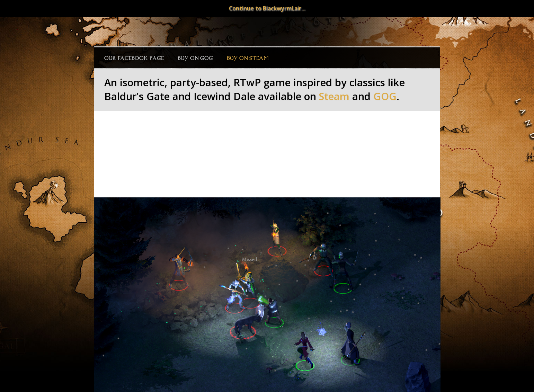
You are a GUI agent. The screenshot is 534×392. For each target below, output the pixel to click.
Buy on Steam (248, 58)
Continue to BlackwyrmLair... (267, 8)
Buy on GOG (195, 58)
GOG (385, 96)
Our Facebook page (134, 58)
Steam (334, 96)
